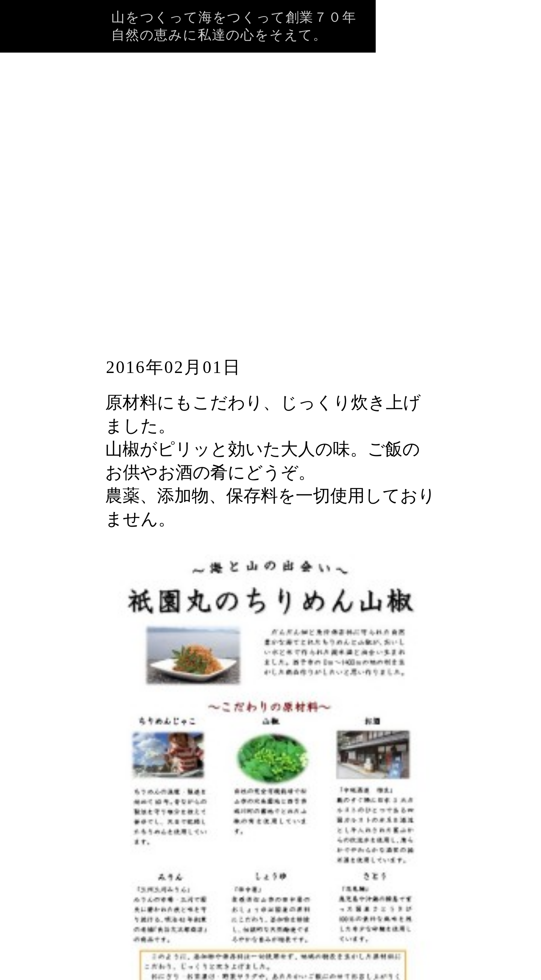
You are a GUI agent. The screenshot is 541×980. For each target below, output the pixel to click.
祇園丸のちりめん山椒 (226, 310)
